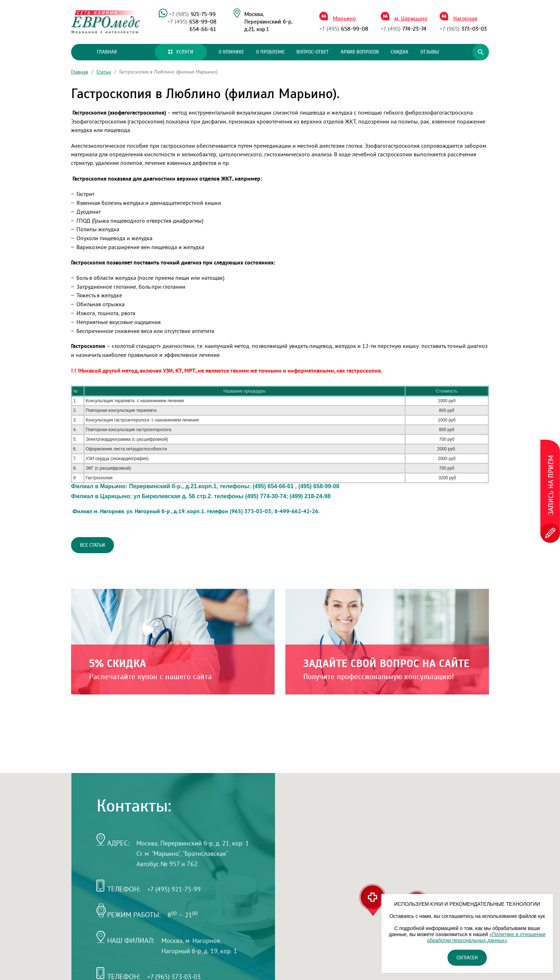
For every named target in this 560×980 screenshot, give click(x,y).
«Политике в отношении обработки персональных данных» (486, 937)
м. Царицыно (411, 19)
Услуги (181, 52)
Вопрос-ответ (312, 52)
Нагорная (465, 19)
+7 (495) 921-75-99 (174, 889)
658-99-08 (192, 22)
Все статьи (92, 545)
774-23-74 (404, 29)
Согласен (467, 958)
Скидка (399, 52)
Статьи (104, 72)
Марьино (344, 19)
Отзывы (430, 52)
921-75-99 (192, 14)
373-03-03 (463, 29)
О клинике (231, 52)
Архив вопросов (360, 52)
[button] (372, 900)
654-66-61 (203, 29)
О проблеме (270, 52)
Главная (107, 52)
